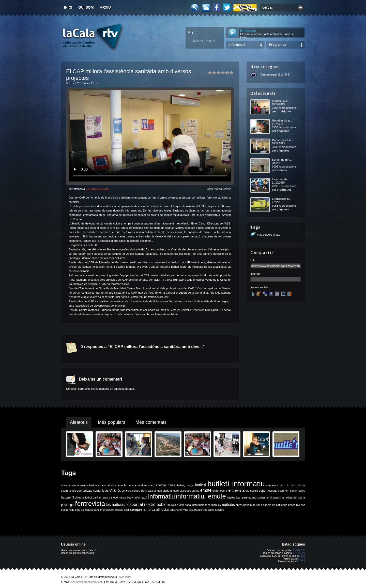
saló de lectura (84, 510)
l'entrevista (90, 504)
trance (198, 510)
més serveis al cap (269, 235)
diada (166, 491)
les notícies (115, 505)
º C (192, 33)
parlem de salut (253, 505)
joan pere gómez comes (251, 497)
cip (287, 485)
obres (239, 505)
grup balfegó (110, 497)
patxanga (282, 505)
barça (190, 485)
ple (298, 505)
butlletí (200, 485)
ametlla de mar (127, 485)
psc (303, 505)
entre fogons (220, 491)
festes (301, 491)
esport (263, 491)
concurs (126, 491)
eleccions (185, 491)
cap (282, 485)
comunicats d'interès (107, 491)
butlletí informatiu (236, 484)
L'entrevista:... (281, 179)
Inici (68, 7)
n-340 (180, 505)
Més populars (112, 422)
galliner (97, 497)
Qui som (86, 7)
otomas (282, 170)
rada (72, 510)
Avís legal (125, 577)
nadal (188, 505)
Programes (278, 45)
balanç (181, 485)
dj (171, 491)
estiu (281, 491)
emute (206, 490)
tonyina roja (186, 510)
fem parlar (291, 491)
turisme (219, 510)
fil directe (78, 497)
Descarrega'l (269, 74)
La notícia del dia (97, 189)
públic (65, 510)
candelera (272, 485)
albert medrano (97, 485)
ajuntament (79, 485)
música (172, 505)
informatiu (162, 496)
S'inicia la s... (281, 101)
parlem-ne (269, 505)
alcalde (112, 485)
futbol (88, 497)
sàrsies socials (114, 510)
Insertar (255, 274)
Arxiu (105, 7)
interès (231, 497)
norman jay (214, 505)
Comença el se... (283, 140)
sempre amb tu (142, 509)
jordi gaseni (274, 497)
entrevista (237, 490)
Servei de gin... (282, 160)
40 (96, 550)
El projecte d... (281, 199)
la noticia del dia (292, 497)
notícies (228, 505)
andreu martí (146, 485)
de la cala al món (152, 491)
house (123, 497)
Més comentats (151, 422)
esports (273, 491)
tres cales (208, 510)
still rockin (162, 510)
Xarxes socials (259, 287)
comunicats (85, 491)
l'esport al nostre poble (146, 504)
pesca (292, 505)
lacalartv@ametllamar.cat (86, 582)
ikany (131, 497)
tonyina (174, 510)
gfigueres (283, 131)
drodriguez (284, 111)
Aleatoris (79, 422)
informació (141, 497)
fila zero (66, 497)
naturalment (200, 505)
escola (254, 491)
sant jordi (99, 510)
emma (196, 491)
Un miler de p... (282, 120)
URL (253, 260)
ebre (176, 491)
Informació (237, 45)
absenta (66, 485)
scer (127, 510)
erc (247, 491)
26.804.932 (299, 550)
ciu (292, 485)
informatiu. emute (201, 496)
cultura (136, 491)
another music (166, 485)
